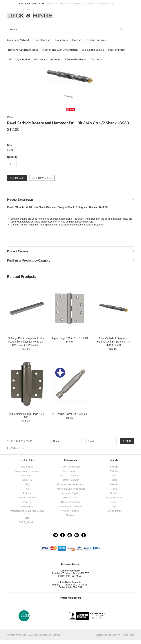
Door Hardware (43, 40)
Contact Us (52, 4)
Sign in (90, 4)
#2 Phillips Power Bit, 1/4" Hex (70, 414)
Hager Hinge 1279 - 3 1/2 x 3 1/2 (69, 338)
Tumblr (84, 535)
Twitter (56, 535)
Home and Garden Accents (22, 50)
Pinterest (77, 535)
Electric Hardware (97, 40)
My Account (66, 4)
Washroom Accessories (47, 59)
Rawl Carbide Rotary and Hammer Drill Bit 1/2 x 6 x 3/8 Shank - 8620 (113, 342)
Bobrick (114, 493)
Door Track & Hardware (69, 40)
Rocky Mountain (114, 498)
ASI (114, 507)
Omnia (114, 502)
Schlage (114, 467)
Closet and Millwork (18, 40)
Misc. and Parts (117, 50)
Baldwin (114, 484)
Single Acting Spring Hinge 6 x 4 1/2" (26, 416)
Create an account (105, 4)
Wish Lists (79, 4)
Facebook (63, 535)
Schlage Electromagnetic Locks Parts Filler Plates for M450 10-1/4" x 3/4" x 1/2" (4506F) (26, 342)
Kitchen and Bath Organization (60, 50)
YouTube (70, 535)
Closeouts (97, 59)
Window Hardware (76, 59)
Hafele (114, 489)
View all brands (114, 511)
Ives (114, 476)
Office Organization (18, 59)
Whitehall (114, 471)
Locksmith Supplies (93, 50)
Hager (114, 480)
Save (72, 110)
